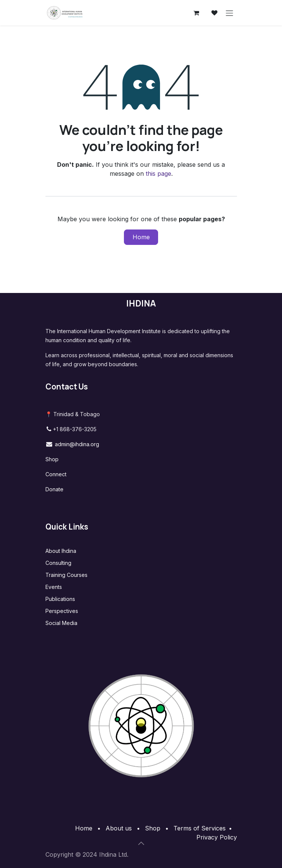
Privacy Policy (217, 837)
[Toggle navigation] (229, 13)
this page (158, 174)
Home (141, 237)
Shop (52, 459)
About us (119, 828)
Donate (54, 489)
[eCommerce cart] (196, 13)
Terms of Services (200, 828)
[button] (141, 843)
